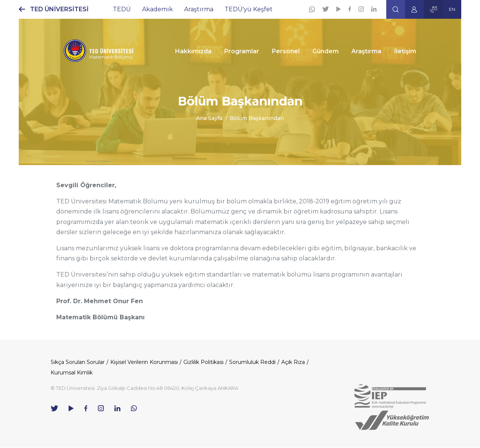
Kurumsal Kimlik (72, 373)
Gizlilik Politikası (203, 362)
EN (452, 9)
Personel (286, 51)
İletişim (405, 51)
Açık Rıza (293, 362)
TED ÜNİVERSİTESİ (59, 9)
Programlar (242, 51)
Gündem (325, 51)
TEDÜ (122, 9)
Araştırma (199, 9)
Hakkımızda (193, 51)
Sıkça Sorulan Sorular (78, 362)
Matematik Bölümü (111, 57)
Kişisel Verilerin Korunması (144, 362)
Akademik (157, 9)
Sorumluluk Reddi (252, 362)
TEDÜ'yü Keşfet (249, 9)
